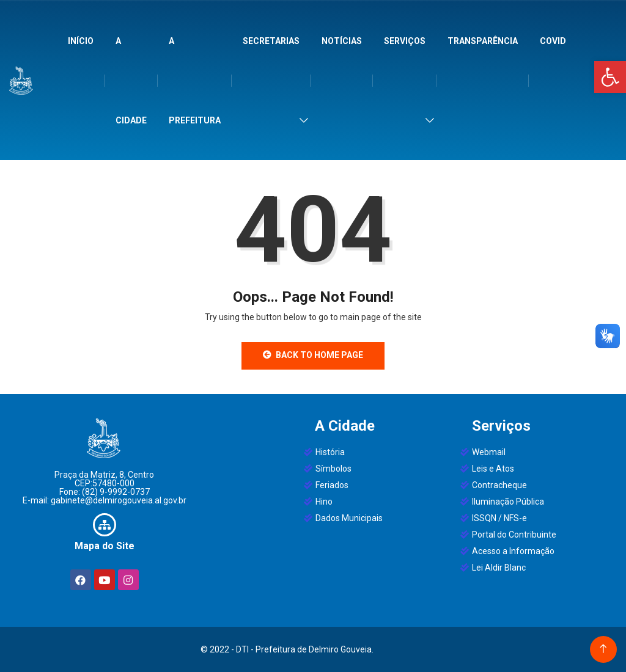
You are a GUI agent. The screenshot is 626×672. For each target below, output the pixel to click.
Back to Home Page (313, 355)
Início (81, 41)
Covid (553, 41)
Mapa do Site (105, 546)
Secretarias (271, 41)
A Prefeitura (195, 81)
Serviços (405, 41)
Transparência (483, 41)
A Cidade (131, 81)
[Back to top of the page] (603, 649)
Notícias (342, 41)
